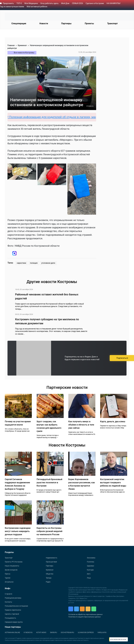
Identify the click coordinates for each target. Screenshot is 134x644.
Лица (89, 578)
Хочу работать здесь (49, 3)
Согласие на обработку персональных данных (85, 614)
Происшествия (51, 562)
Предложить (8, 3)
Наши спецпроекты (12, 566)
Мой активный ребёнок (37, 7)
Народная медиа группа (14, 622)
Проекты (89, 23)
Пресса (7, 574)
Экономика (91, 558)
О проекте (8, 594)
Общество (50, 574)
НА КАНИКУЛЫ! (114, 3)
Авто (89, 574)
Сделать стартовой (12, 614)
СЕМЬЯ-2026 (77, 3)
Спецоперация (19, 23)
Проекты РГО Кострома (14, 562)
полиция (34, 263)
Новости (44, 23)
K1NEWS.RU (28, 632)
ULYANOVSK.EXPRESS (86, 632)
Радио (48, 582)
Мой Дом (65, 3)
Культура (90, 570)
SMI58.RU (53, 632)
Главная (11, 45)
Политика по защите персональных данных (84, 617)
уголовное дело (48, 263)
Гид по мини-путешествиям (12, 7)
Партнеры (66, 23)
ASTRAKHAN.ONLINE (12, 632)
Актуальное (9, 582)
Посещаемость (10, 618)
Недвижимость (52, 558)
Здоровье (90, 566)
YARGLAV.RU (102, 632)
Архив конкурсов (11, 570)
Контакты (8, 602)
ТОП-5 (19, 3)
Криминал (22, 45)
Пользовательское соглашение (16, 606)
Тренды (49, 578)
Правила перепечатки (13, 610)
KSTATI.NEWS (41, 632)
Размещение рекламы (13, 598)
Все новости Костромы (24, 53)
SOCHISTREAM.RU (67, 632)
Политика (91, 562)
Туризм (8, 578)
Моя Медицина (31, 3)
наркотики (21, 263)
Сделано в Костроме (95, 3)
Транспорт (112, 23)
